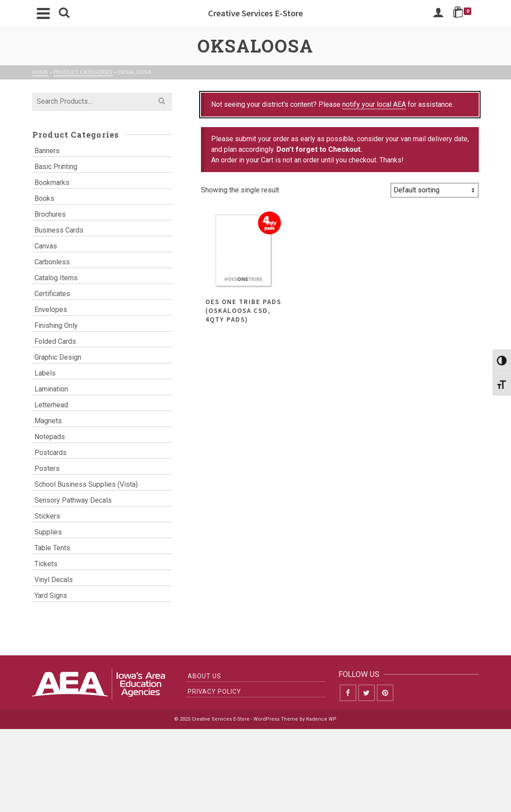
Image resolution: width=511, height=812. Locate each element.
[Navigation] (43, 13)
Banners (47, 151)
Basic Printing (56, 167)
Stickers (47, 516)
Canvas (46, 246)
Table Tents (52, 548)
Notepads (50, 437)
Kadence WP (321, 719)
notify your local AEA (374, 104)
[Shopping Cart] (464, 13)
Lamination (51, 389)
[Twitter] (367, 693)
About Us (204, 676)
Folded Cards (55, 341)
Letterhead (51, 405)
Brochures (50, 214)
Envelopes (51, 310)
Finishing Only (56, 325)
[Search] (64, 13)
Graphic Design (58, 357)
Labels (45, 373)
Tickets (46, 564)
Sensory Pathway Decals (73, 500)
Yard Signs (51, 596)
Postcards (51, 453)
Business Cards (59, 230)
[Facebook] (348, 693)
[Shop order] (435, 190)
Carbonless (52, 262)
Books (44, 198)
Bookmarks (52, 182)
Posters (47, 468)
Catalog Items (56, 278)
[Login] (438, 13)
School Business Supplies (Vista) (86, 484)
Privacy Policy (214, 692)
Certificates (52, 294)
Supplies (48, 532)
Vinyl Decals (54, 580)
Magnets (48, 421)
